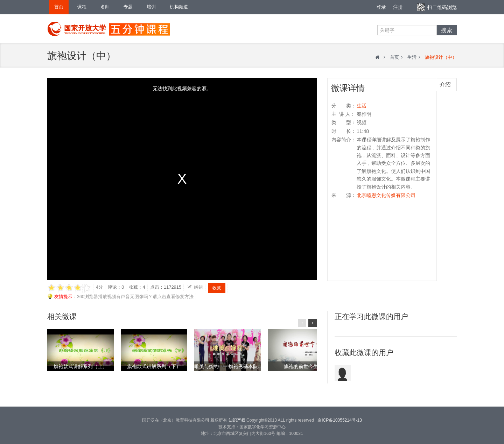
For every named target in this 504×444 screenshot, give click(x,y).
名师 (105, 7)
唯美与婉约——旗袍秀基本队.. (227, 366)
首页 (59, 7)
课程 (82, 7)
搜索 (447, 30)
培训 (151, 7)
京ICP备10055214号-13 (340, 420)
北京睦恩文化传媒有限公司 (386, 195)
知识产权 (237, 420)
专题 (128, 7)
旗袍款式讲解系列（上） (80, 366)
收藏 (217, 288)
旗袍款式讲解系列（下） (154, 366)
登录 (381, 7)
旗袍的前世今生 (301, 366)
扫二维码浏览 (442, 7)
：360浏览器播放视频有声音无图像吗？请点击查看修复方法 (120, 297)
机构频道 (179, 7)
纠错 (198, 287)
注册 (398, 7)
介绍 (445, 84)
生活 (412, 57)
